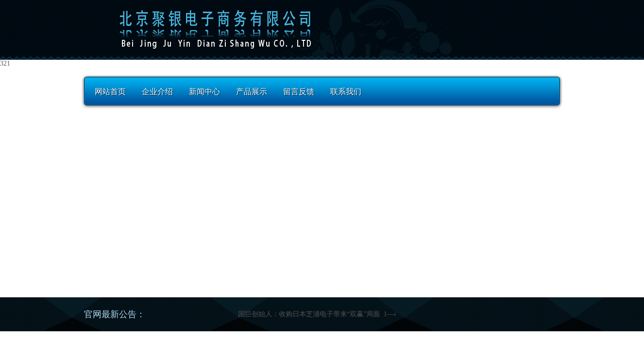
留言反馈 (299, 92)
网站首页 (110, 92)
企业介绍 (157, 92)
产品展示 (252, 92)
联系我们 (346, 92)
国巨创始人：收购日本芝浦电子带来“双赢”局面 (311, 314)
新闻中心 (204, 92)
